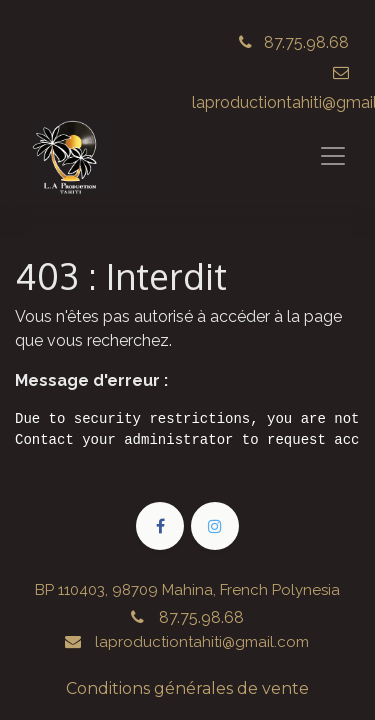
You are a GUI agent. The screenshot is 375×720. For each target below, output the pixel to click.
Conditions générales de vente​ (187, 688)
